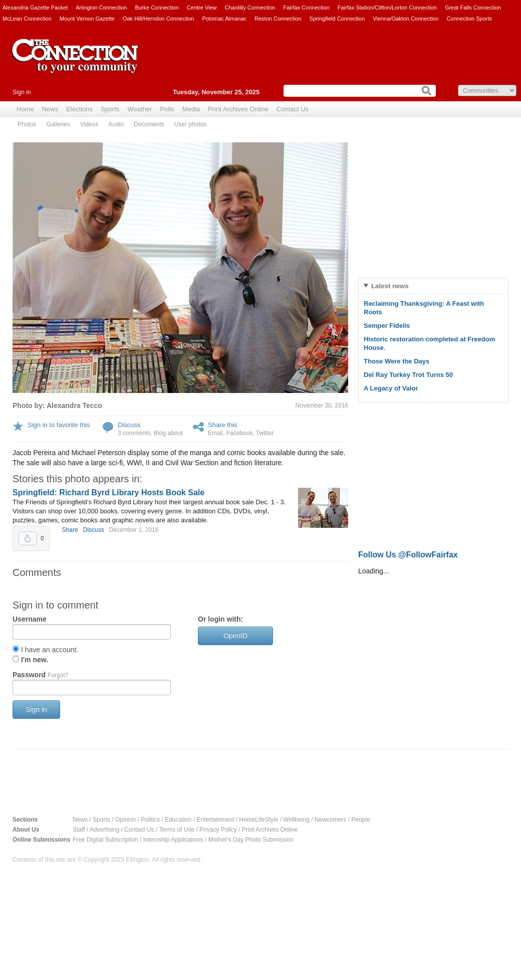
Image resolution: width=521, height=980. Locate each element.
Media (191, 109)
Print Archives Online (238, 109)
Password (40, 675)
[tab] (433, 286)
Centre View (202, 8)
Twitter (265, 433)
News (50, 109)
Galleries (58, 124)
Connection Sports (470, 19)
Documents (149, 124)
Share (70, 530)
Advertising (104, 830)
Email (215, 433)
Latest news (390, 286)
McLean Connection (27, 19)
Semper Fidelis (387, 326)
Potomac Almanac (224, 19)
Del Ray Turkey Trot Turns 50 (408, 375)
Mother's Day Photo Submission (251, 840)
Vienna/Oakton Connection (406, 19)
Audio (116, 124)
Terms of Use (177, 830)
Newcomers (330, 820)
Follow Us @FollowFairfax (408, 555)
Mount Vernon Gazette (87, 19)
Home (25, 109)
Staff (79, 830)
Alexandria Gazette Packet (35, 8)
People (360, 820)
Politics (150, 820)
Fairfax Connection (306, 8)
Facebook (240, 433)
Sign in (22, 92)
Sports (110, 109)
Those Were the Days (397, 361)
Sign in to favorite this (59, 425)
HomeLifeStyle (258, 820)
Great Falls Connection (473, 8)
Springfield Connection (337, 19)
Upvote (28, 538)
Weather (140, 109)
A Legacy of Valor (391, 388)
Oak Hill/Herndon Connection (158, 19)
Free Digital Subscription (105, 840)
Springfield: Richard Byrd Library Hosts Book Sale (108, 493)
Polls (167, 109)
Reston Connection (278, 19)
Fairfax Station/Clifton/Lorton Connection (387, 8)
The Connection (75, 64)
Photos (27, 124)
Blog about (168, 433)
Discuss (129, 425)
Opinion (125, 820)
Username (30, 619)
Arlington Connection (101, 8)
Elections (79, 109)
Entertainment (216, 820)
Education (178, 820)
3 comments (134, 433)
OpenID (235, 636)
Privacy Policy (218, 830)
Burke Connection (157, 8)
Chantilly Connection (250, 8)
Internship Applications (173, 840)
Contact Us (293, 109)
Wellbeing (296, 820)
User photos (191, 124)
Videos (89, 124)
